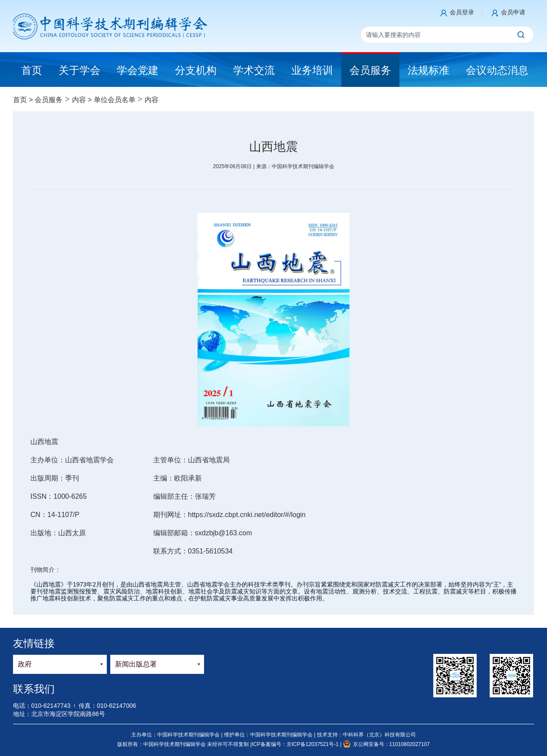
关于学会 (79, 70)
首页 (20, 100)
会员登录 (462, 12)
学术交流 (254, 70)
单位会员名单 (115, 100)
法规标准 (428, 70)
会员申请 (513, 12)
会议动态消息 (497, 70)
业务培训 (312, 70)
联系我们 (34, 689)
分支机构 (196, 70)
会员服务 (370, 70)
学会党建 (138, 70)
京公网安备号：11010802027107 (386, 744)
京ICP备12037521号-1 (313, 744)
